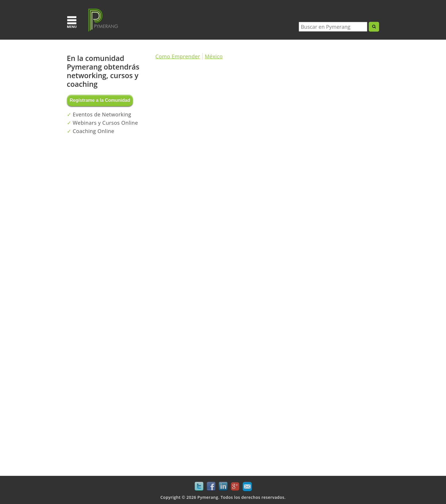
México (214, 56)
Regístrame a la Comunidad (100, 100)
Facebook (211, 486)
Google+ (235, 486)
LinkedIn (223, 486)
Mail (247, 486)
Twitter (199, 486)
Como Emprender (178, 56)
